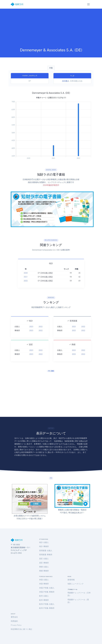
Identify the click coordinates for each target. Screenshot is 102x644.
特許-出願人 (44, 542)
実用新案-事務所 (46, 555)
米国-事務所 (44, 584)
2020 (26, 279)
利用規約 (14, 621)
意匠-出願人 (44, 559)
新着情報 (71, 580)
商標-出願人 (44, 567)
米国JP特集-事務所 (47, 592)
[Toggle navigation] (88, 4)
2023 (31, 333)
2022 (26, 287)
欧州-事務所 (44, 600)
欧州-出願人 (44, 596)
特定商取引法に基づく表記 (21, 629)
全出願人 (66, 81)
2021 (26, 283)
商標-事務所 (44, 571)
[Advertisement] (51, 30)
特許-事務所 (44, 546)
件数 (51, 68)
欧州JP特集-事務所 (47, 608)
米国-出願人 (44, 580)
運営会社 (14, 617)
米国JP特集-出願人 (47, 588)
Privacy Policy (16, 625)
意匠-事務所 (44, 563)
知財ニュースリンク (76, 584)
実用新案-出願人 (46, 551)
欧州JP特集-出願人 (47, 604)
